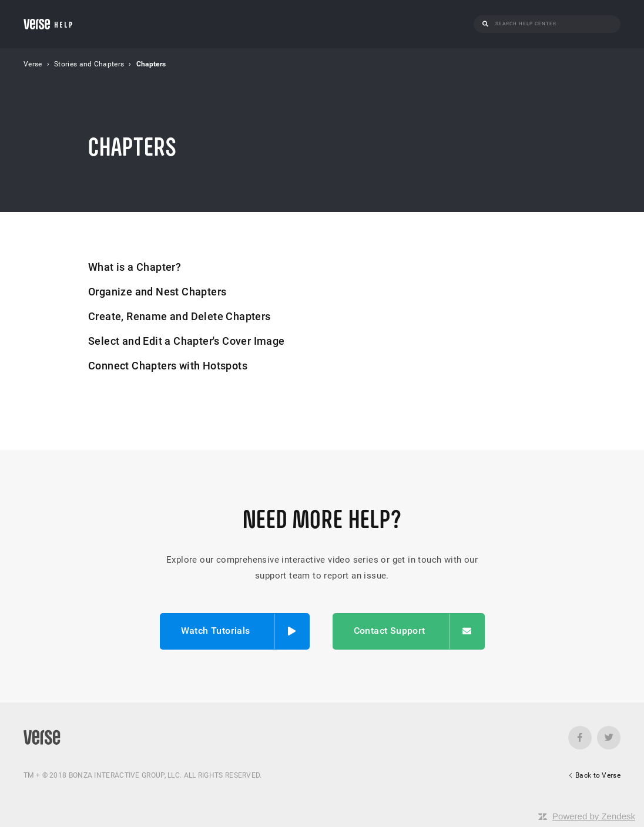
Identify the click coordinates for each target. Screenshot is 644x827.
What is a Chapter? (135, 267)
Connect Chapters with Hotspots (168, 366)
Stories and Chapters (89, 64)
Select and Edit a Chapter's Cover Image (187, 341)
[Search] (554, 24)
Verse (33, 64)
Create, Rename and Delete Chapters (180, 316)
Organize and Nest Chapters (157, 292)
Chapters (151, 64)
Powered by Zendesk (594, 816)
